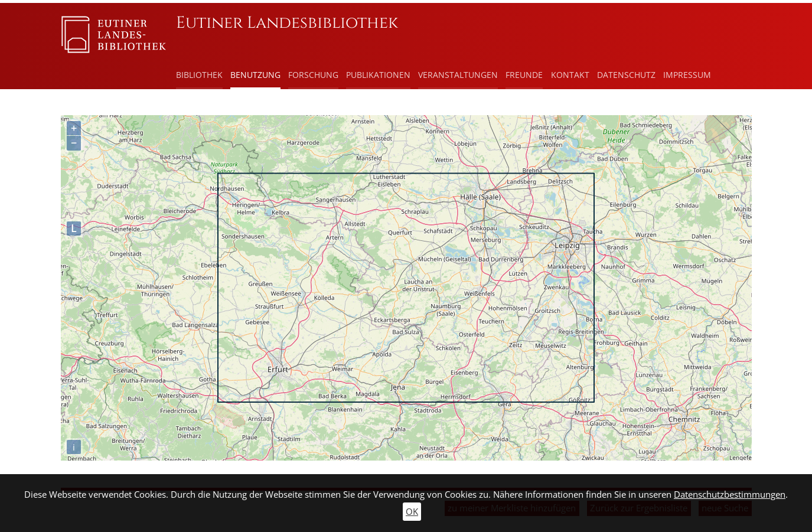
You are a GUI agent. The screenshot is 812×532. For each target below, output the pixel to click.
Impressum (687, 75)
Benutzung (255, 75)
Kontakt (570, 75)
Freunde (524, 75)
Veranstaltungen (458, 75)
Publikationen (378, 75)
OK (412, 512)
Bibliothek (199, 75)
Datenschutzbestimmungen (730, 495)
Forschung (313, 75)
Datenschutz (626, 75)
